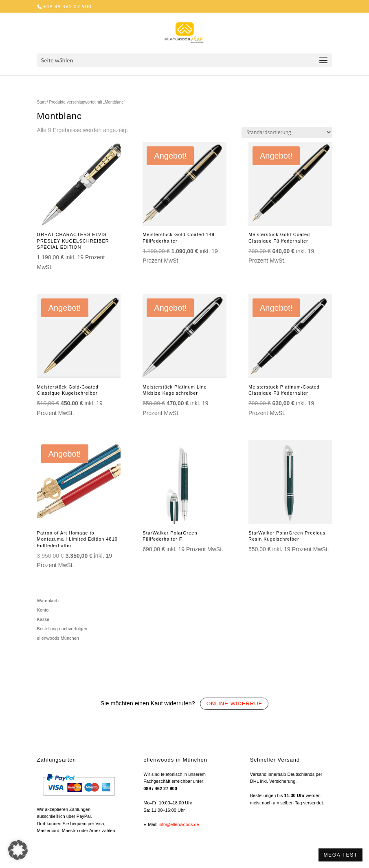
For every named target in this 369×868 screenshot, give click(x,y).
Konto (43, 610)
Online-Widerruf (234, 703)
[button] (18, 850)
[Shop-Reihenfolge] (287, 132)
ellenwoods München (58, 638)
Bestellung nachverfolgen (62, 629)
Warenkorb (48, 601)
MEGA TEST (340, 855)
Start (41, 102)
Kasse (43, 619)
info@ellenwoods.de (179, 824)
